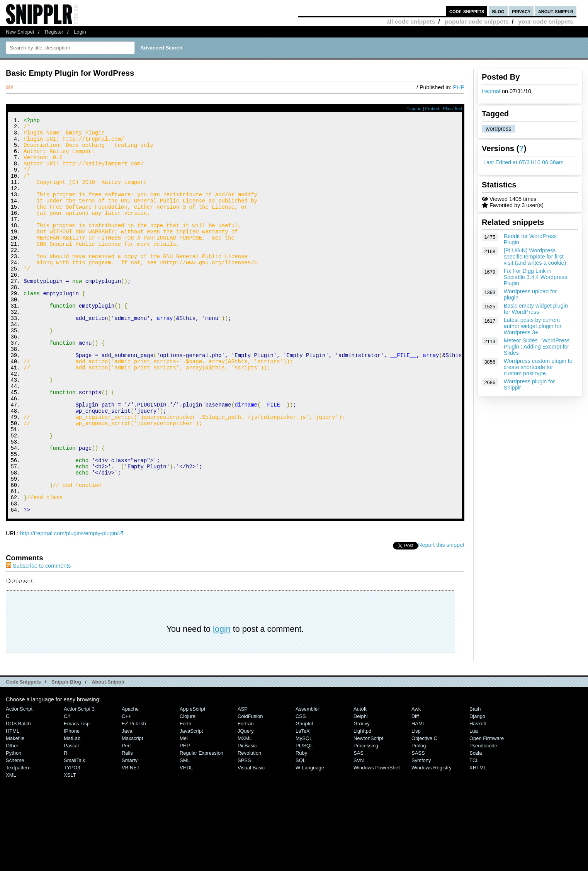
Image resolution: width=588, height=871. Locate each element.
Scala (476, 827)
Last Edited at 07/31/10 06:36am (523, 162)
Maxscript (132, 812)
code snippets (467, 11)
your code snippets (546, 21)
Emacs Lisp (77, 798)
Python (14, 827)
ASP (243, 783)
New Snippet (20, 32)
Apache (130, 783)
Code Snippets (23, 756)
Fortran (246, 798)
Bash (475, 783)
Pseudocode (483, 820)
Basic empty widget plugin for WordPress (536, 309)
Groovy (362, 798)
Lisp (416, 805)
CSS (301, 790)
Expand (414, 109)
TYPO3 (72, 842)
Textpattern (18, 842)
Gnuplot (304, 798)
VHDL (186, 842)
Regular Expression (201, 827)
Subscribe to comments (38, 640)
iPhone (72, 805)
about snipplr (556, 11)
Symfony (421, 834)
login (222, 703)
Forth (185, 798)
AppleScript (192, 783)
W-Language (310, 842)
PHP (459, 87)
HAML (418, 798)
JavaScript (191, 805)
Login (80, 32)
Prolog (419, 820)
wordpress (498, 129)
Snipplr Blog (66, 756)
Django (477, 790)
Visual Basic (251, 842)
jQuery (246, 805)
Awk (416, 783)
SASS (418, 827)
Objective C (424, 812)
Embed (432, 109)
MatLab (72, 812)
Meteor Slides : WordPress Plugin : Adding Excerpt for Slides (537, 347)
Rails (127, 827)
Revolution (249, 827)
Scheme (15, 834)
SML (185, 834)
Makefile (15, 812)
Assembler (307, 783)
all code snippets (411, 21)
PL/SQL (304, 820)
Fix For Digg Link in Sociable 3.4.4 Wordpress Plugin (536, 277)
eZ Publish (134, 798)
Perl (126, 820)
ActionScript (19, 783)
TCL (474, 834)
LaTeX (303, 805)
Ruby (301, 827)
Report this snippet (441, 619)
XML (11, 849)
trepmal (491, 91)
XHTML (478, 842)
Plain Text (452, 109)
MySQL (304, 812)
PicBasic (247, 820)
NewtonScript (368, 812)
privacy (521, 11)
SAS (359, 827)
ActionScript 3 (79, 783)
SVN (359, 834)
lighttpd (362, 805)
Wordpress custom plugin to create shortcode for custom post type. (538, 367)
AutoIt (360, 783)
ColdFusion (250, 790)
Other (12, 820)
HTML (13, 805)
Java (127, 805)
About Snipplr (108, 756)
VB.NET (131, 842)
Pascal (71, 820)
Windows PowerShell (377, 842)
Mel (184, 812)
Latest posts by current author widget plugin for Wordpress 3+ (533, 326)
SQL (301, 834)
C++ (126, 790)
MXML (245, 812)
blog (498, 11)
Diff (415, 790)
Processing (366, 820)
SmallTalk (74, 834)
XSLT (70, 849)
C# (67, 790)
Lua (474, 805)
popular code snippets (477, 21)
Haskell (478, 798)
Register (54, 32)
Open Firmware (487, 812)
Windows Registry (432, 842)
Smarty (130, 834)
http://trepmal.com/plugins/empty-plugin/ (69, 607)
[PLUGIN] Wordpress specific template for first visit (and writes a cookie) (535, 257)
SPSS (244, 834)
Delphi (361, 790)
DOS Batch (18, 798)
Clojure (188, 790)
